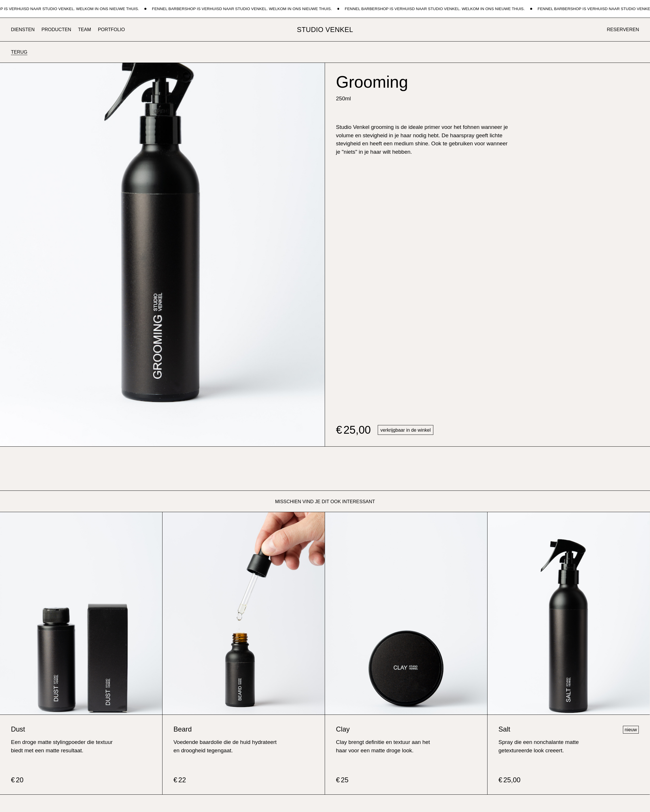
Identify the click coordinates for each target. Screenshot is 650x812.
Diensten (23, 29)
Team (85, 29)
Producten (56, 29)
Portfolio (112, 29)
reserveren (623, 29)
